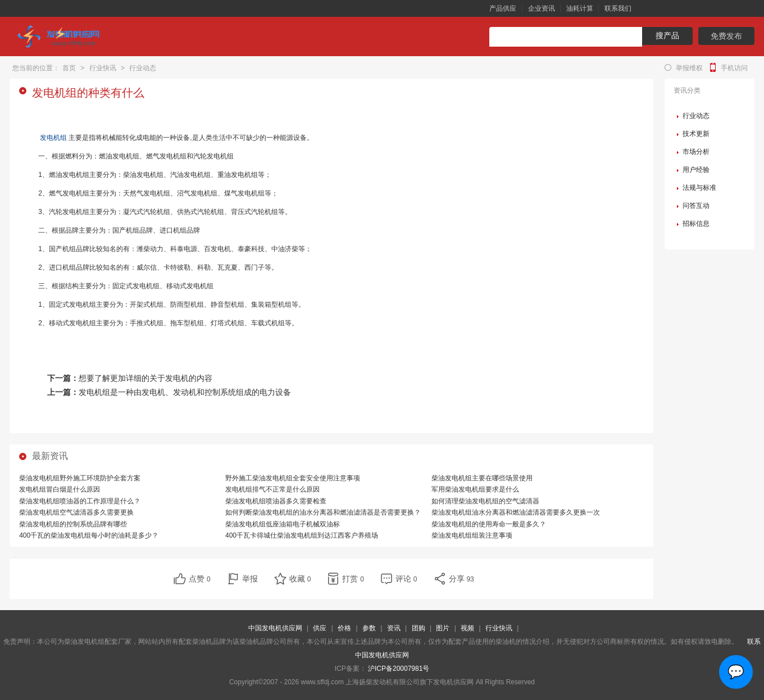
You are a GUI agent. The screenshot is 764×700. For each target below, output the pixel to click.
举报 (250, 579)
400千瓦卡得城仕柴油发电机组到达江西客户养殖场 (302, 535)
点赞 (200, 579)
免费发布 (726, 36)
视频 (467, 628)
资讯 (394, 628)
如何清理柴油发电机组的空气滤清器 (485, 501)
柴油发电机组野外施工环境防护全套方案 (80, 478)
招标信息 (696, 224)
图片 (443, 628)
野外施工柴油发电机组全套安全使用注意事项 (293, 478)
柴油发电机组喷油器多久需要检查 (276, 501)
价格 (344, 628)
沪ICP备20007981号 (399, 669)
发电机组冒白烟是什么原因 (60, 489)
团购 (419, 628)
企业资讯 (542, 8)
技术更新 (696, 134)
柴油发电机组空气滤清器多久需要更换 (76, 512)
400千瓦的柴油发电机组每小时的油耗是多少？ (89, 535)
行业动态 (143, 68)
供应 (320, 628)
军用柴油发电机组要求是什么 (475, 489)
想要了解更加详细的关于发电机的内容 (145, 378)
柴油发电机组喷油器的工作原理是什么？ (80, 501)
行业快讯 (103, 68)
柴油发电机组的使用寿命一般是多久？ (489, 524)
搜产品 (667, 35)
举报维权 (689, 68)
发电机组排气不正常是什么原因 (272, 489)
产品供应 (503, 8)
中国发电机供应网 (275, 628)
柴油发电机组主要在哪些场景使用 (482, 478)
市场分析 (696, 152)
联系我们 (618, 8)
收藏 (300, 579)
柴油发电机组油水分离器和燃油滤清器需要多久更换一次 (516, 512)
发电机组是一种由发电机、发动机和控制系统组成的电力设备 (185, 392)
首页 (69, 68)
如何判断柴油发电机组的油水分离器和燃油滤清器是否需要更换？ (323, 512)
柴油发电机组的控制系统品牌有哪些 (73, 524)
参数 (369, 628)
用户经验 (696, 170)
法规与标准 (699, 188)
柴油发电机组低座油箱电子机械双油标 (283, 524)
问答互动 (696, 206)
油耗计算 (580, 8)
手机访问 (734, 68)
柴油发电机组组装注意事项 (472, 535)
